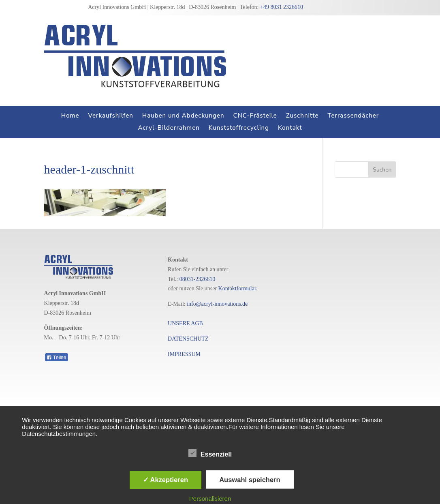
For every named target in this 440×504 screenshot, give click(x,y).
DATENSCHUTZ (188, 339)
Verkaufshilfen (111, 116)
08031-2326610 (198, 279)
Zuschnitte (302, 116)
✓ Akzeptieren (166, 480)
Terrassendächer (353, 116)
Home (70, 116)
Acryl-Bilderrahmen (169, 128)
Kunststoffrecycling (239, 128)
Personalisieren (210, 499)
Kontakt (290, 128)
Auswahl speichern (250, 480)
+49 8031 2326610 (282, 7)
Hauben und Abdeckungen (183, 116)
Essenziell (210, 453)
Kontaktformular (237, 288)
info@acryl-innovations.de (217, 304)
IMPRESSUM (184, 354)
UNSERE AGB (185, 323)
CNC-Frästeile (255, 116)
